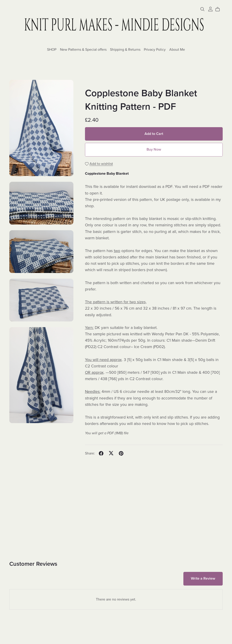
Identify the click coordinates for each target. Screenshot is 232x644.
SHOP (52, 49)
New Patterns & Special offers (83, 49)
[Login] (210, 9)
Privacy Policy (155, 49)
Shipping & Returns (125, 49)
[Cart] (219, 9)
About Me (177, 49)
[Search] (202, 9)
